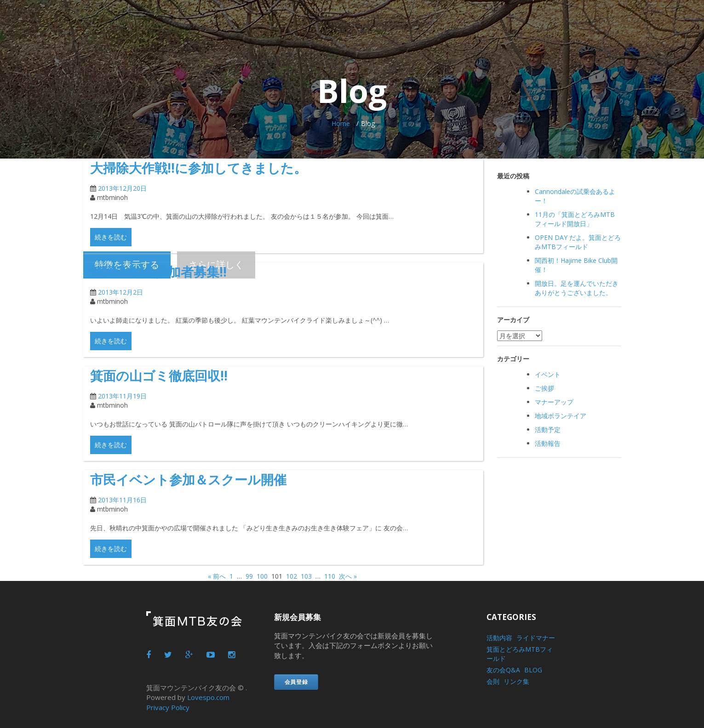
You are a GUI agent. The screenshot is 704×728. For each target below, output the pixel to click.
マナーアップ (554, 402)
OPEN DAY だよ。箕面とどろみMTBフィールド (578, 242)
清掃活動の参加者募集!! (168, 271)
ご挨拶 (544, 388)
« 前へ (217, 576)
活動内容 (499, 638)
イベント (548, 374)
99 (249, 576)
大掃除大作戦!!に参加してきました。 (214, 167)
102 (292, 576)
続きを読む (111, 237)
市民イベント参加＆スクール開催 (202, 479)
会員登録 (296, 682)
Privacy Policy (168, 707)
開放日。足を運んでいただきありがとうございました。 (577, 288)
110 (330, 576)
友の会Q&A (503, 670)
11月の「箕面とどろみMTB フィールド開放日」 (575, 219)
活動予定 (548, 429)
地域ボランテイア (561, 416)
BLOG (533, 670)
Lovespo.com (208, 697)
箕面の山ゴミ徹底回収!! (169, 375)
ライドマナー (536, 638)
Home (341, 123)
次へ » (348, 576)
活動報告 (548, 443)
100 (262, 576)
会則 (493, 681)
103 (306, 576)
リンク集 (516, 681)
